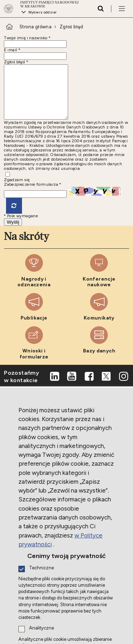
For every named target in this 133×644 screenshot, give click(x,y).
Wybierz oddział (43, 12)
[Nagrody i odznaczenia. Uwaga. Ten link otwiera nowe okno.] (34, 281)
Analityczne (41, 628)
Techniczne (41, 568)
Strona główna (35, 27)
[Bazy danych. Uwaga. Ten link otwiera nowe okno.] (99, 354)
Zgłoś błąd (71, 27)
